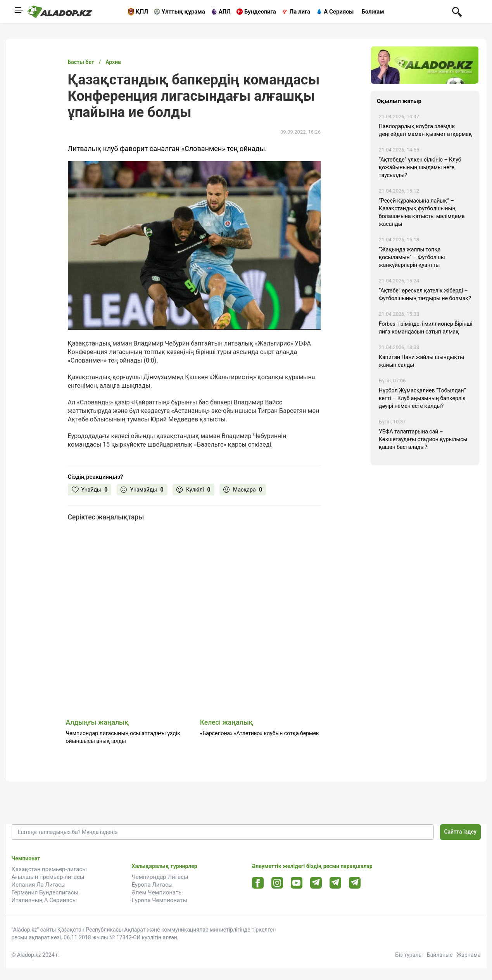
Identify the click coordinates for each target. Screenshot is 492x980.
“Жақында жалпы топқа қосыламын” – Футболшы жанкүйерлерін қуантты (412, 257)
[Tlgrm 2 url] (355, 883)
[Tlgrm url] (335, 883)
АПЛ (225, 12)
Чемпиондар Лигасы (160, 877)
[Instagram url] (277, 883)
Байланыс (440, 955)
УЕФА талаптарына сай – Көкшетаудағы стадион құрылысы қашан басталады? (423, 439)
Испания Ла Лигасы (39, 885)
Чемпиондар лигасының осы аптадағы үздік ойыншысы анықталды (123, 737)
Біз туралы (409, 955)
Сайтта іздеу (460, 832)
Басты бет (81, 62)
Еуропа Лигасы (152, 885)
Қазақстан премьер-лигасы (49, 869)
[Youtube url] (296, 883)
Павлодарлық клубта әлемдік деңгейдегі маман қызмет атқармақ (425, 130)
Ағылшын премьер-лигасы (48, 877)
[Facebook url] (258, 883)
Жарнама (469, 955)
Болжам (373, 12)
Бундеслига (260, 12)
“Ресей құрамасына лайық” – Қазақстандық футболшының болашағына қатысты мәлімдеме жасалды (422, 212)
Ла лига (300, 12)
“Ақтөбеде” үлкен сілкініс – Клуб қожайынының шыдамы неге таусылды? (420, 167)
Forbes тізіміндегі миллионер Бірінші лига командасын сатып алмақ (426, 328)
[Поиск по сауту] (457, 11)
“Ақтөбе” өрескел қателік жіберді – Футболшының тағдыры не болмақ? (425, 294)
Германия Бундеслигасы (45, 892)
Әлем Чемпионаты (157, 892)
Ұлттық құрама (183, 12)
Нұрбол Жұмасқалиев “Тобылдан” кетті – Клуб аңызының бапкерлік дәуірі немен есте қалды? (422, 398)
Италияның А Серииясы (44, 900)
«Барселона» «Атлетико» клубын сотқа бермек (260, 733)
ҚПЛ (142, 12)
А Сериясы (339, 12)
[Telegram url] (316, 883)
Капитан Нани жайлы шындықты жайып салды (421, 361)
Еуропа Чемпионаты (160, 900)
